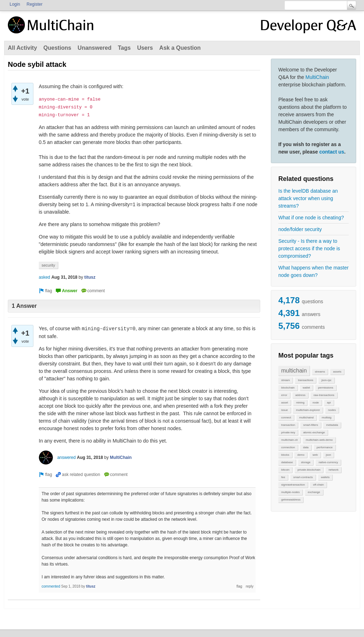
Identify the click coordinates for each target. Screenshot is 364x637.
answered (66, 457)
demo (301, 455)
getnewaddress (291, 500)
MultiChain (317, 77)
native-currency (328, 462)
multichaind (306, 417)
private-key (288, 432)
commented (51, 586)
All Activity (22, 48)
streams (320, 372)
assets (337, 372)
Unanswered (94, 48)
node (316, 403)
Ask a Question (180, 48)
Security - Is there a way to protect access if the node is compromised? (309, 248)
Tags (124, 48)
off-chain (318, 485)
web (315, 455)
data (306, 447)
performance (325, 447)
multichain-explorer (308, 410)
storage (306, 462)
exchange (314, 492)
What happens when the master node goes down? (314, 271)
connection (288, 447)
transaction (288, 425)
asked (44, 277)
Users (145, 48)
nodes (332, 410)
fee (283, 477)
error (284, 395)
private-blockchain (309, 470)
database (287, 462)
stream (285, 380)
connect (286, 417)
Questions (57, 48)
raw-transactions (324, 395)
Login (15, 4)
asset (285, 403)
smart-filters (311, 425)
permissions (326, 388)
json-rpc (326, 380)
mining (300, 403)
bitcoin (285, 470)
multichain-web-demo (319, 440)
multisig (326, 417)
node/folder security (300, 229)
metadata (332, 425)
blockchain (288, 388)
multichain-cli (289, 440)
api (329, 403)
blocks (285, 455)
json (329, 455)
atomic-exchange (314, 432)
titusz (90, 277)
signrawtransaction (293, 485)
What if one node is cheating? (311, 218)
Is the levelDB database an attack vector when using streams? (308, 198)
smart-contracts (303, 477)
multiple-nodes (290, 492)
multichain (294, 371)
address (300, 395)
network (333, 470)
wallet (306, 388)
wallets (325, 477)
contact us (332, 152)
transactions (306, 380)
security (48, 265)
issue (285, 410)
